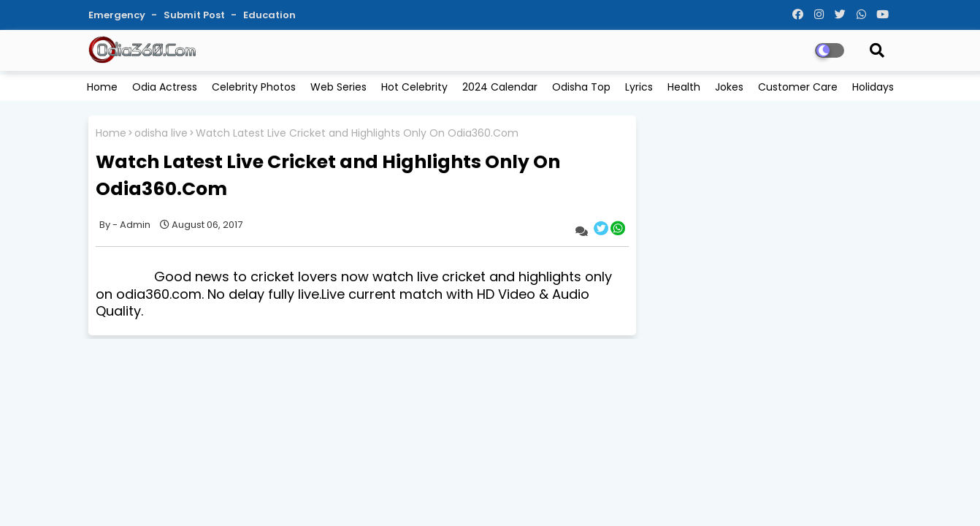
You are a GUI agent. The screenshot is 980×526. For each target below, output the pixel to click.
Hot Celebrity (414, 87)
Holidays (873, 87)
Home (102, 87)
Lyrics (639, 87)
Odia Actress (165, 87)
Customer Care (798, 87)
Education (269, 15)
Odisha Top (581, 87)
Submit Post (195, 15)
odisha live (161, 133)
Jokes (729, 87)
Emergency (118, 15)
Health (684, 87)
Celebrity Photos (254, 87)
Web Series (338, 87)
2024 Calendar (500, 87)
